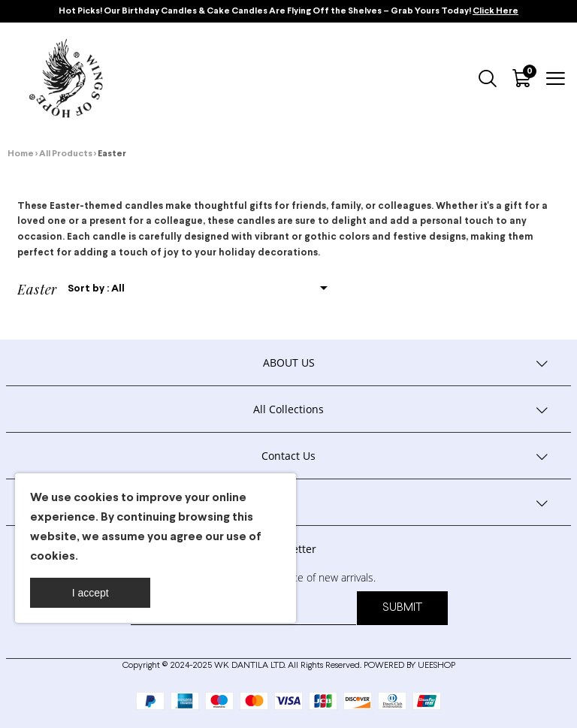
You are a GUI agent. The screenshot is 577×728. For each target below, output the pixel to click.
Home (21, 154)
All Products (66, 154)
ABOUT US (289, 362)
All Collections (288, 409)
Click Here (495, 11)
